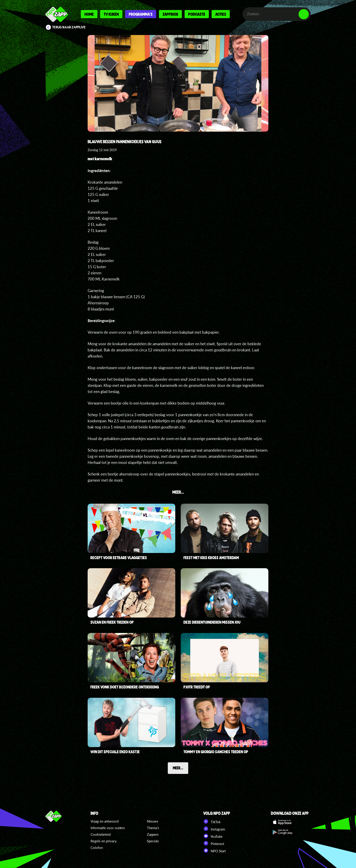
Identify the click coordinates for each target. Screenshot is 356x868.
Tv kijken (111, 14)
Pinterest (214, 843)
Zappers (153, 834)
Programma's (141, 14)
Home (89, 14)
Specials (153, 841)
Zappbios (170, 14)
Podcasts (197, 14)
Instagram (214, 829)
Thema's (153, 828)
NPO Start (214, 850)
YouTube (213, 836)
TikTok (212, 821)
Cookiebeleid (101, 834)
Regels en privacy (104, 841)
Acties (221, 14)
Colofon (97, 848)
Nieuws (153, 821)
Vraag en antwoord (105, 821)
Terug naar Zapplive (69, 27)
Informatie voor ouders (108, 828)
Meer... (178, 768)
